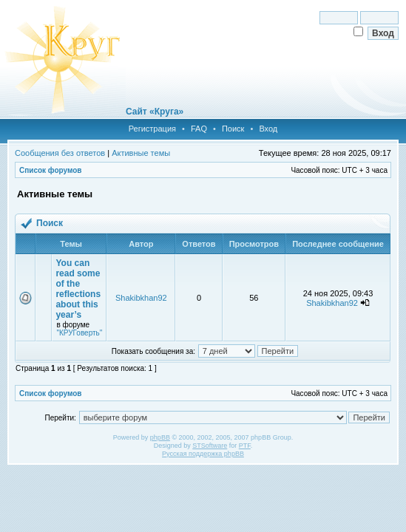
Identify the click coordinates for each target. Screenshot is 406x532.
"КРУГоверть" (79, 333)
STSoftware (210, 446)
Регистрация (152, 129)
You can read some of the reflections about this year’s (78, 289)
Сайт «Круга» (155, 112)
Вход (268, 129)
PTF (245, 446)
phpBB (160, 437)
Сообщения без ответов (60, 153)
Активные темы (141, 153)
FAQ (199, 129)
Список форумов (51, 170)
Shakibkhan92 (141, 298)
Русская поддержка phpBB (203, 454)
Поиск (233, 129)
